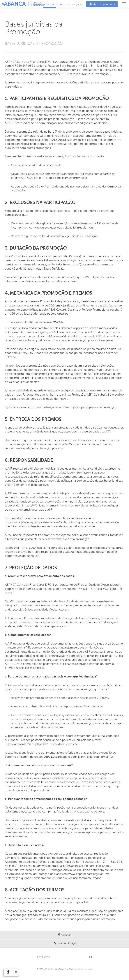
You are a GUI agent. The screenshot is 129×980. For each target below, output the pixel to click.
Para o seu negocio (71, 4)
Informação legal (67, 943)
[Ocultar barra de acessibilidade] (16, 972)
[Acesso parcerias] (102, 4)
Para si (50, 4)
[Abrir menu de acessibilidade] (8, 972)
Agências (66, 935)
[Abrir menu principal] (124, 4)
